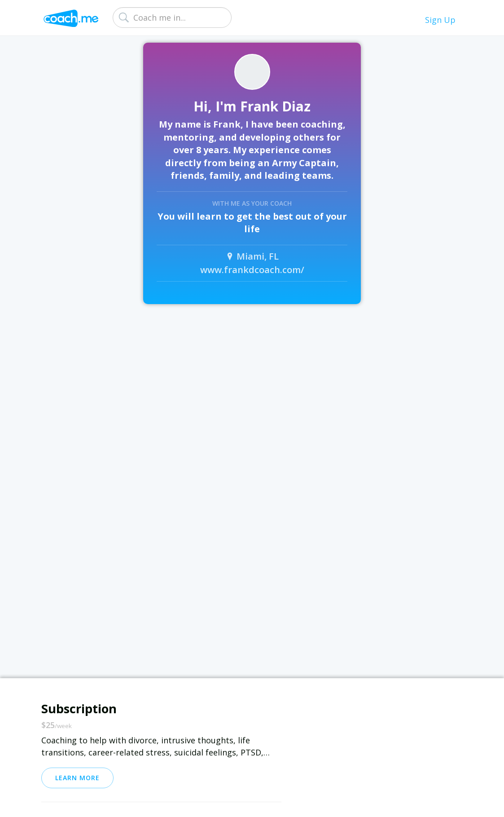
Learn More (77, 778)
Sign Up (440, 20)
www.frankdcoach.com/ (252, 270)
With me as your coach (252, 203)
